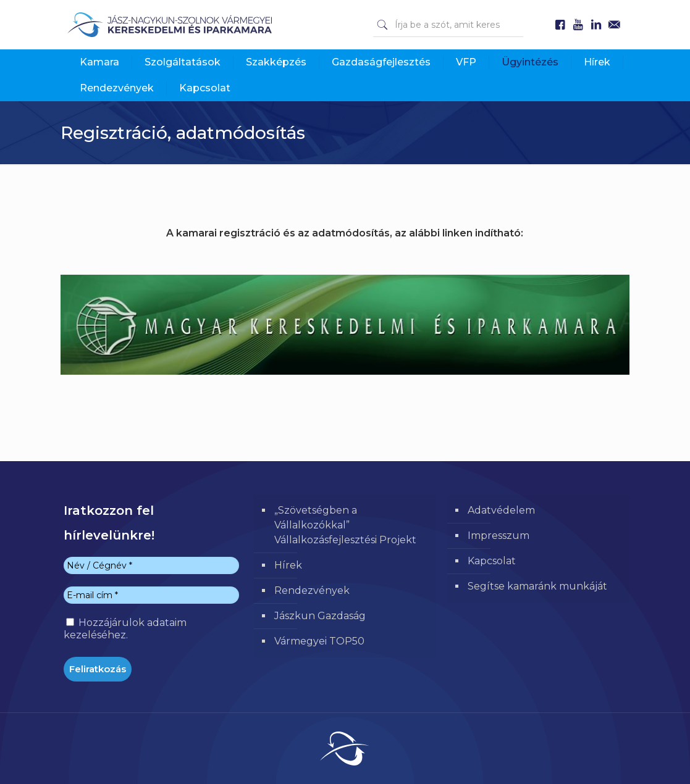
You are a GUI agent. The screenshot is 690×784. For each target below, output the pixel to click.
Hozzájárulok (125, 629)
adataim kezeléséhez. (125, 629)
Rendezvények (312, 590)
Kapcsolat (492, 561)
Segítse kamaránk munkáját (537, 586)
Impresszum (499, 536)
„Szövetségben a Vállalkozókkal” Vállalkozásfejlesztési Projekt (345, 525)
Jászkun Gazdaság (320, 616)
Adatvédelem (501, 510)
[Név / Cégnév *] (152, 565)
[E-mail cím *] (152, 595)
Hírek (288, 565)
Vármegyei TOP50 (319, 641)
